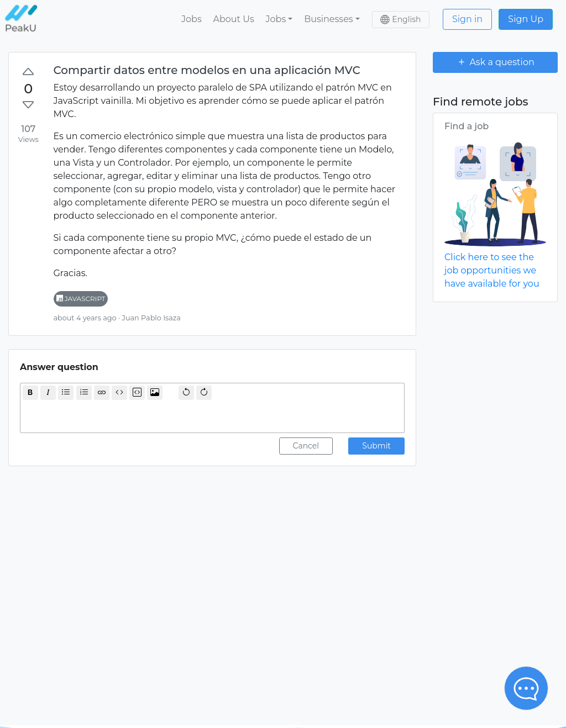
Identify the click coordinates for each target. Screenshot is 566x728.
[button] (279, 19)
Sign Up (526, 19)
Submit (376, 446)
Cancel (306, 446)
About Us (233, 19)
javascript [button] (81, 299)
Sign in (467, 19)
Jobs (192, 19)
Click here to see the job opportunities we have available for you (492, 270)
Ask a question (495, 62)
